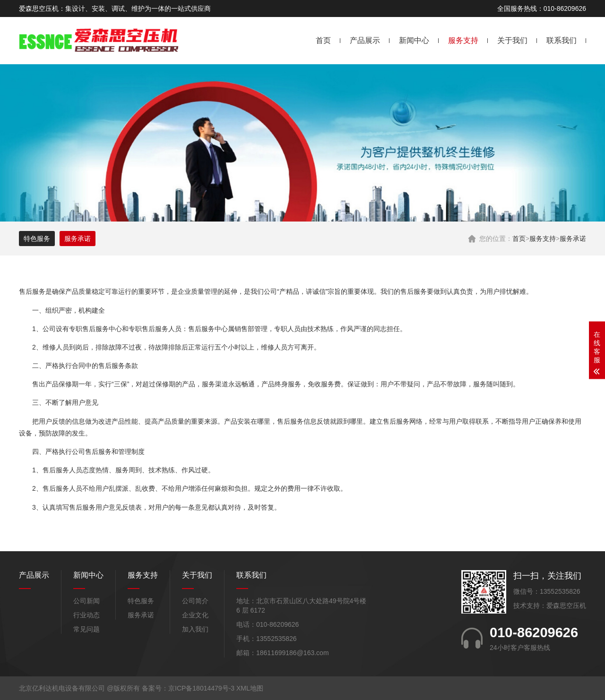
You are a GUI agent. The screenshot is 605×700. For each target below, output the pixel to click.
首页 (323, 40)
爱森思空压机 (566, 606)
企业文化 (195, 615)
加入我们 (195, 629)
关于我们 (512, 40)
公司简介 (195, 601)
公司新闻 (86, 601)
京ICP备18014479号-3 (201, 688)
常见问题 (86, 629)
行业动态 (86, 615)
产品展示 (365, 40)
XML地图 (250, 688)
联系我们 (562, 40)
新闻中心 (414, 40)
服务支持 (463, 40)
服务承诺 (573, 239)
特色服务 (37, 239)
